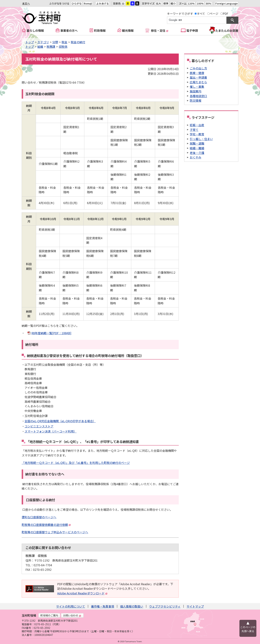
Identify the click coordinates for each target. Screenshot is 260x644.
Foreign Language (227, 3)
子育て (194, 130)
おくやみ (196, 157)
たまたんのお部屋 (227, 30)
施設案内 (196, 91)
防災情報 (196, 100)
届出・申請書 (198, 77)
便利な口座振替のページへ (39, 517)
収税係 (63, 47)
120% (191, 3)
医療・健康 (197, 73)
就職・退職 (197, 143)
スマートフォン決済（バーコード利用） (51, 431)
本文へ (26, 3)
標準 (166, 3)
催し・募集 (197, 87)
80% (209, 3)
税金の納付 (78, 42)
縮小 (173, 3)
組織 (40, 47)
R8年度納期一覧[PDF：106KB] (51, 333)
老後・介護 (197, 153)
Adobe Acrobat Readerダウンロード (82, 593)
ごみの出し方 (198, 68)
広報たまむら (198, 82)
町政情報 (100, 30)
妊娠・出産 (197, 125)
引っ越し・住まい (201, 139)
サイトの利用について (71, 606)
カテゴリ (43, 42)
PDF (226, 14)
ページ (214, 14)
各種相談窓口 (198, 96)
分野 (55, 42)
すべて (201, 14)
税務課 (51, 47)
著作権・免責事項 (103, 606)
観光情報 (128, 30)
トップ (30, 42)
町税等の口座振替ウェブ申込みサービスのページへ (55, 532)
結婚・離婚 (197, 148)
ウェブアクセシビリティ (165, 606)
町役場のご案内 (49, 615)
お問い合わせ (72, 615)
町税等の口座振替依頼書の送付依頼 (46, 525)
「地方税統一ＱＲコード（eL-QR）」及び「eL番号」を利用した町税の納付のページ (76, 463)
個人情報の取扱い (132, 606)
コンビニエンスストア (39, 426)
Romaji (88, 3)
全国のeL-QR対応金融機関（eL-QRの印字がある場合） (60, 421)
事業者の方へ (69, 30)
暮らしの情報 (35, 30)
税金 (64, 42)
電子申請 (192, 30)
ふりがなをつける (59, 3)
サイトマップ (195, 606)
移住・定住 (160, 30)
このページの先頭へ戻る (248, 629)
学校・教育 (197, 134)
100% (200, 3)
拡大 (159, 3)
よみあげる (103, 3)
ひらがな (77, 3)
